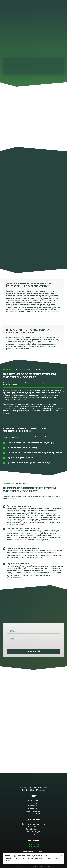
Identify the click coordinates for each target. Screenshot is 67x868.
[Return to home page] (12, 3)
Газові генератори (33, 811)
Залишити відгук (33, 832)
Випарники (33, 808)
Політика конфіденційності (33, 824)
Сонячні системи (33, 813)
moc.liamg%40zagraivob (33, 852)
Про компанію (33, 800)
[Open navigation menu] (62, 3)
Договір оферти (33, 829)
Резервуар (33, 806)
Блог (33, 834)
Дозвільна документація (33, 826)
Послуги (33, 803)
